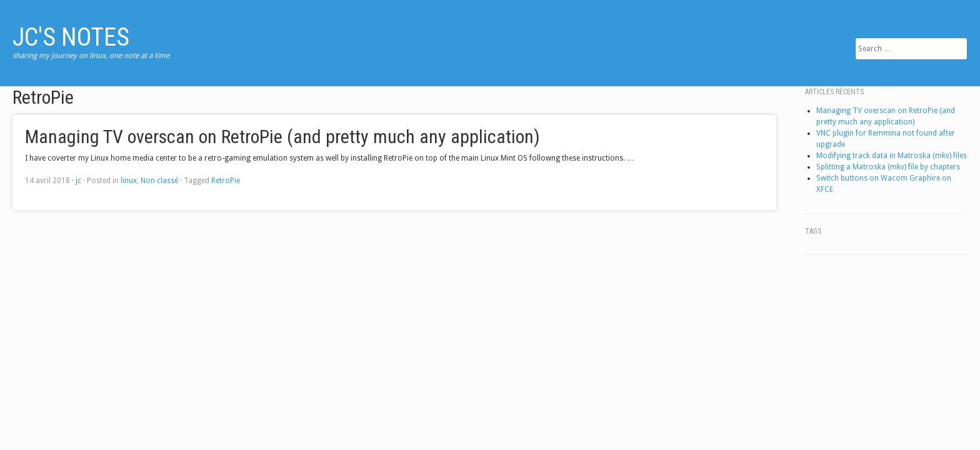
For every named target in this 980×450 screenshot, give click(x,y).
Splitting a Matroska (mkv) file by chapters (888, 167)
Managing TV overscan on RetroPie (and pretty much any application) (282, 137)
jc (78, 181)
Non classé (159, 181)
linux (129, 181)
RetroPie (226, 181)
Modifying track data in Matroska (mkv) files (892, 156)
